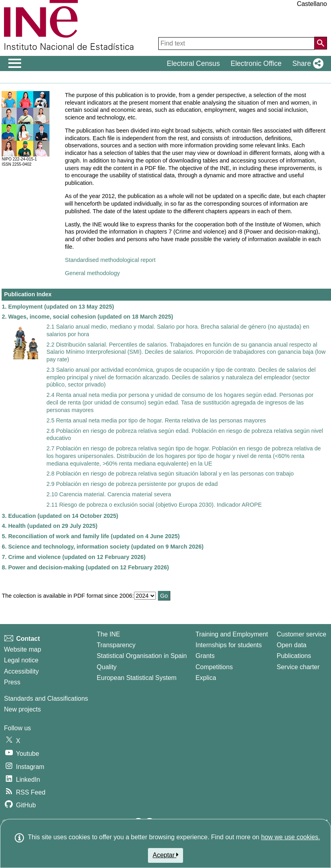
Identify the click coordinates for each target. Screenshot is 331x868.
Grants (205, 656)
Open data (292, 645)
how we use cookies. (291, 837)
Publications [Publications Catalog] (294, 656)
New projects (22, 709)
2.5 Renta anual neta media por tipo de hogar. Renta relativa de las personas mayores (156, 420)
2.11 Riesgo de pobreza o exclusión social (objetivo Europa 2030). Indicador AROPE (154, 505)
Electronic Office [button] (256, 63)
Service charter (298, 667)
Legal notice (21, 660)
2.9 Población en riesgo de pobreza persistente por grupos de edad (132, 484)
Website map (23, 649)
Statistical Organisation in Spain (142, 656)
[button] (306, 63)
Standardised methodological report (110, 260)
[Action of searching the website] (321, 43)
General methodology (93, 273)
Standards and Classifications (46, 699)
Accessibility (21, 671)
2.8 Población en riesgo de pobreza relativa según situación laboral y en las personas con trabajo (170, 474)
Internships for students (229, 645)
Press (12, 682)
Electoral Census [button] (193, 63)
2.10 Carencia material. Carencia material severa (109, 494)
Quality (107, 667)
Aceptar (166, 855)
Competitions (214, 667)
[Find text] (236, 44)
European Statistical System (137, 678)
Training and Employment (232, 634)
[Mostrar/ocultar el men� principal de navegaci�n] (15, 63)
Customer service (301, 634)
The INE (109, 634)
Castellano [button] (312, 4)
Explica (206, 678)
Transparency (116, 645)
